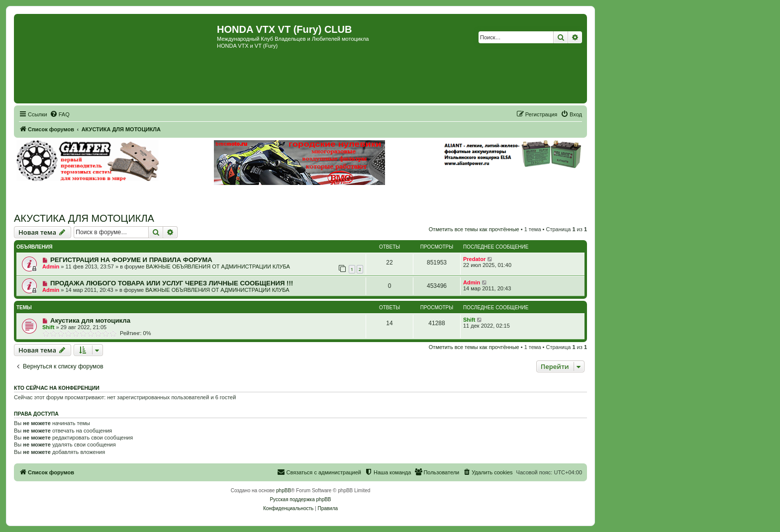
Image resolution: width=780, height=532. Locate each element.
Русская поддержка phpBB (300, 499)
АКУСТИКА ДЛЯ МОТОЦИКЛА (84, 218)
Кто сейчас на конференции (57, 388)
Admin (51, 266)
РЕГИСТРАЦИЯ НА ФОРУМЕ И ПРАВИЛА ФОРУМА (131, 260)
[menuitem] (60, 114)
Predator (474, 259)
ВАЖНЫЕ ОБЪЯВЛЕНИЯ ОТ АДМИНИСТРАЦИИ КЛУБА (218, 266)
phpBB (284, 490)
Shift (48, 327)
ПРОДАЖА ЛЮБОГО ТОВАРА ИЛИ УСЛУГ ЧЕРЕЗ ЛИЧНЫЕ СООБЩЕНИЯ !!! (172, 283)
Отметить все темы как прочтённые (474, 229)
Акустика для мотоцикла (90, 320)
